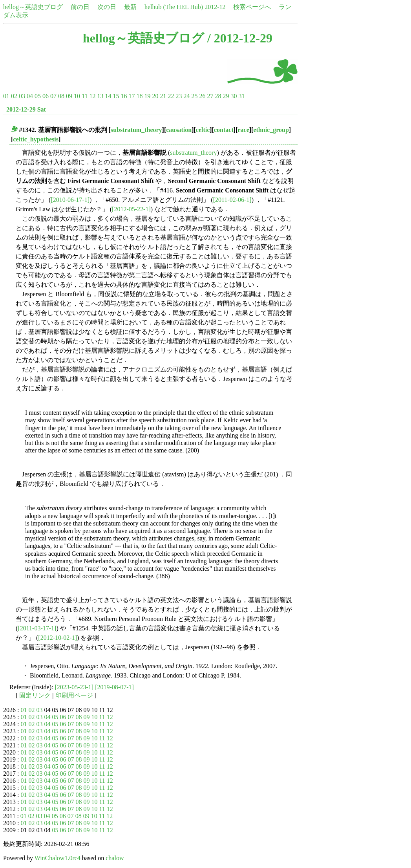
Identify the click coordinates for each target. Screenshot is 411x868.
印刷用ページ (74, 695)
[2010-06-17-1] (70, 200)
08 (61, 96)
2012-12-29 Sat (26, 109)
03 (22, 96)
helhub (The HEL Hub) (174, 7)
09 (69, 96)
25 (194, 96)
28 (218, 96)
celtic (203, 130)
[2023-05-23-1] (74, 687)
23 (179, 96)
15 (116, 96)
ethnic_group (271, 130)
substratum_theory (136, 130)
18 (139, 96)
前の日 (80, 7)
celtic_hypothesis (36, 139)
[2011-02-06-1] (232, 200)
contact (224, 130)
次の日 (107, 7)
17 (132, 96)
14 (108, 96)
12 (92, 96)
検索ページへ (252, 7)
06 (46, 96)
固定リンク (35, 695)
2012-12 (215, 7)
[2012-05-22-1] (131, 209)
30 (234, 96)
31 (241, 96)
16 (124, 96)
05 (38, 96)
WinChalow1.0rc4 (58, 858)
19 (147, 96)
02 (14, 96)
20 (155, 96)
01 (6, 96)
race (243, 130)
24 (186, 96)
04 (30, 96)
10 (77, 96)
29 (226, 96)
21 (163, 96)
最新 (130, 7)
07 (53, 96)
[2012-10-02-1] (58, 638)
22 (171, 96)
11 (85, 96)
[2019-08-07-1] (114, 687)
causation (179, 130)
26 (202, 96)
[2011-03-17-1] (37, 628)
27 (210, 96)
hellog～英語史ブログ (33, 7)
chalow (115, 858)
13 (100, 96)
